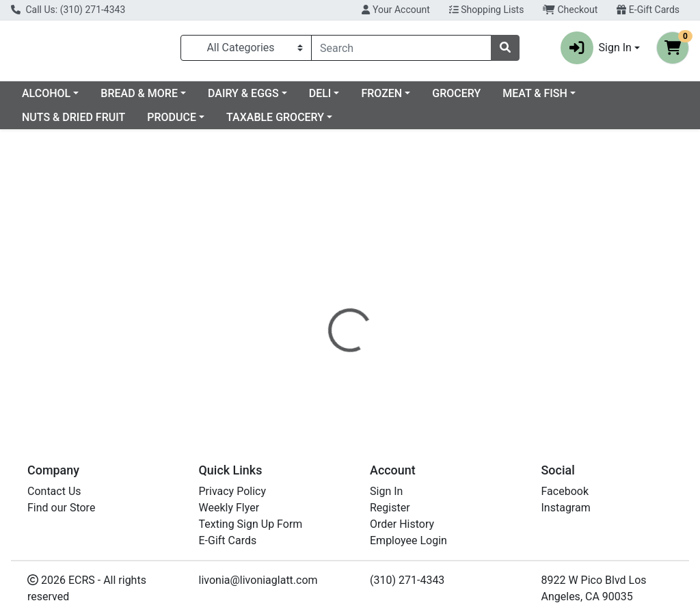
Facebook (565, 491)
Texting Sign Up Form (251, 524)
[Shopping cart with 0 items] (673, 51)
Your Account (395, 10)
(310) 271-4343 (407, 580)
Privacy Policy (233, 491)
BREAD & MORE (250, 99)
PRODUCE (267, 123)
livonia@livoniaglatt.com (258, 580)
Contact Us (54, 491)
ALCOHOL (157, 99)
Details (329, 286)
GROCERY (567, 99)
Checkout (570, 10)
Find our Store (61, 508)
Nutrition (385, 286)
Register (390, 508)
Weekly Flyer (229, 508)
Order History (402, 524)
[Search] (401, 51)
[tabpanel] (496, 336)
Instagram (566, 508)
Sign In (386, 491)
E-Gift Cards (648, 10)
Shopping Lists (487, 10)
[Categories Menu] (246, 51)
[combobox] (401, 51)
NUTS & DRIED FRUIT (169, 123)
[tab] (329, 286)
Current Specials (62, 99)
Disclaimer (451, 286)
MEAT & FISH (54, 123)
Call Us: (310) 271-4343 (68, 10)
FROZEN (492, 99)
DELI (431, 99)
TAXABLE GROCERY (370, 123)
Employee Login (408, 540)
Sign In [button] (596, 51)
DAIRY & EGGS (354, 99)
